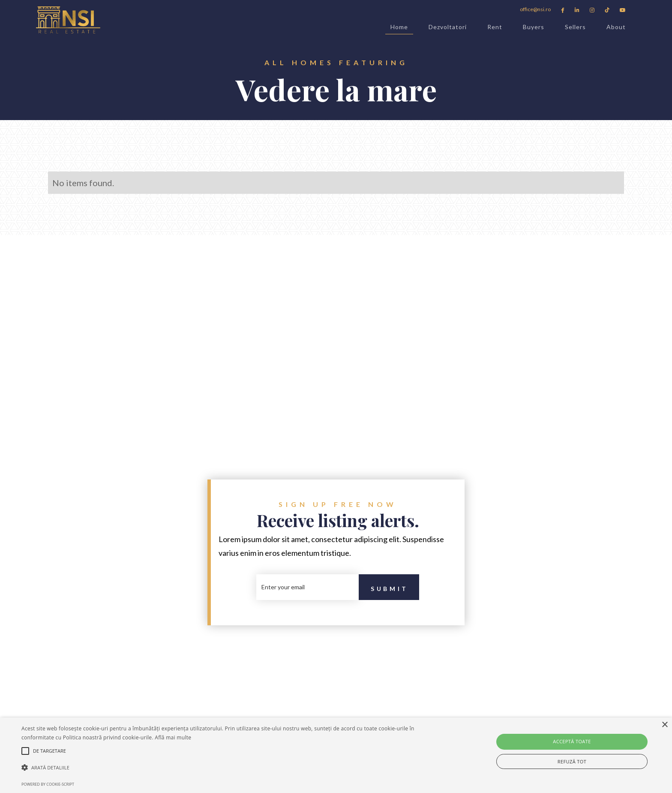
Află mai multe (173, 737)
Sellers (575, 27)
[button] (226, 768)
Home (399, 29)
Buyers (534, 27)
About (616, 27)
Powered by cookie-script (48, 784)
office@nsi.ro (535, 9)
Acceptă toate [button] (572, 741)
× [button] (664, 725)
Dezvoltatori (448, 27)
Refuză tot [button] (572, 761)
